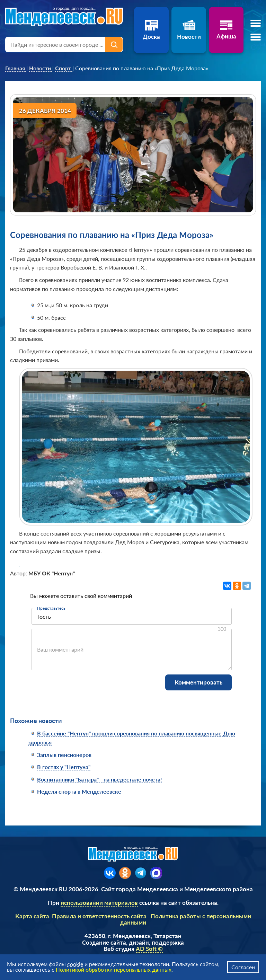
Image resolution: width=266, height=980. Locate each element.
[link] (16, 68)
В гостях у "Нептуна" (64, 767)
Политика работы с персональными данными (186, 919)
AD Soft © (149, 949)
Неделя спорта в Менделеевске (79, 791)
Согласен (243, 967)
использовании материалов (99, 903)
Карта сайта (32, 916)
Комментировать (198, 682)
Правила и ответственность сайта (99, 916)
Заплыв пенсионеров (64, 755)
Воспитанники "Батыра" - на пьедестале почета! (100, 779)
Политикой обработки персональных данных (114, 969)
